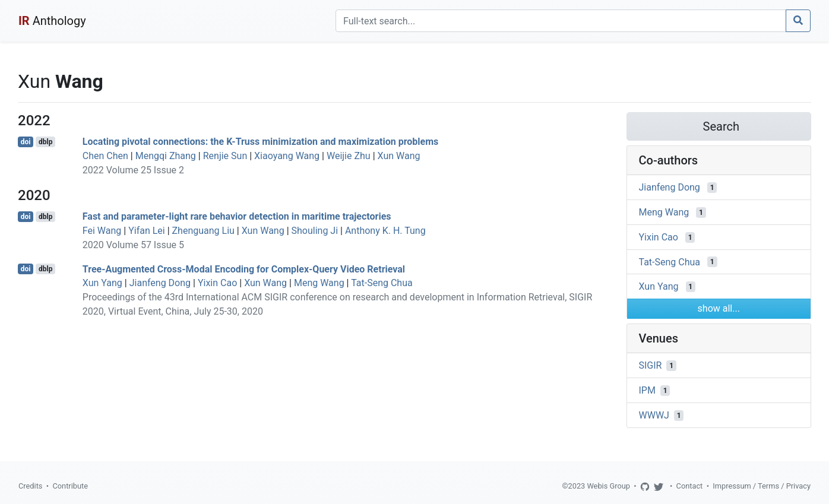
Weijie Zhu (349, 156)
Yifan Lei (147, 231)
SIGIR (651, 365)
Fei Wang (102, 231)
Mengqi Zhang (166, 156)
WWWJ (654, 415)
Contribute (70, 486)
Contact (690, 486)
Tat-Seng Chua (382, 283)
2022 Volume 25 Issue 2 (133, 170)
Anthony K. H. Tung (385, 231)
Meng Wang (319, 283)
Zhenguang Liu (203, 231)
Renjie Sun (225, 156)
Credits (30, 486)
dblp (45, 142)
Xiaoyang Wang (287, 156)
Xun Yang (102, 283)
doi (26, 142)
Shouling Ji (315, 231)
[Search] (561, 21)
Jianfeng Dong (160, 283)
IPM (647, 390)
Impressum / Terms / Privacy (762, 486)
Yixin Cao (217, 283)
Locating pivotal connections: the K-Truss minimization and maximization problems (261, 142)
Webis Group (608, 486)
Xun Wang (399, 156)
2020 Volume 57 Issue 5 (133, 245)
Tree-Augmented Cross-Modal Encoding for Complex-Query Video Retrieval (244, 269)
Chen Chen (105, 156)
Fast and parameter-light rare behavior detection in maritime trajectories (237, 216)
